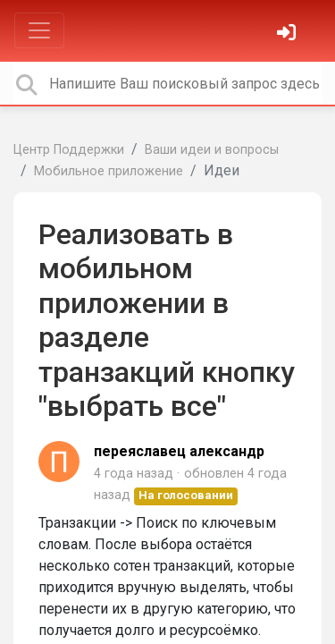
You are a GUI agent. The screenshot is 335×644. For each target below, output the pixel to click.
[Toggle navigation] (39, 30)
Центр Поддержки (69, 150)
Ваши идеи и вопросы (212, 150)
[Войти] (289, 34)
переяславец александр (179, 451)
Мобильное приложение (109, 171)
